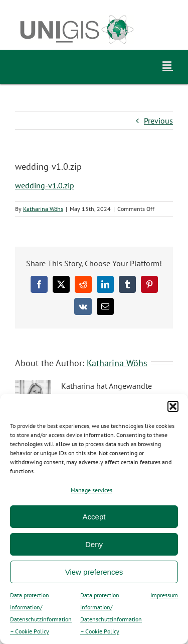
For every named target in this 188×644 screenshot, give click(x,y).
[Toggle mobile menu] (168, 65)
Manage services (91, 490)
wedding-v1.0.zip (45, 185)
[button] (173, 406)
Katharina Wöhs (43, 209)
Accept (94, 517)
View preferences (94, 572)
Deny (94, 544)
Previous (158, 121)
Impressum (164, 595)
